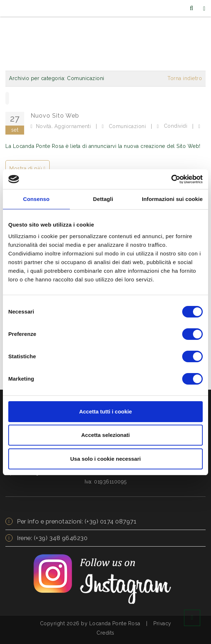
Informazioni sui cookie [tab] (172, 199)
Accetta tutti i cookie (106, 411)
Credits (106, 633)
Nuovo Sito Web (55, 116)
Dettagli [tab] (103, 199)
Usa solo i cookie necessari (106, 459)
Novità (44, 126)
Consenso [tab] (36, 199)
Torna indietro (185, 78)
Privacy (162, 623)
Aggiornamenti (73, 126)
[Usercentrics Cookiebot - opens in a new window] (171, 179)
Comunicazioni (127, 126)
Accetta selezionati (105, 435)
